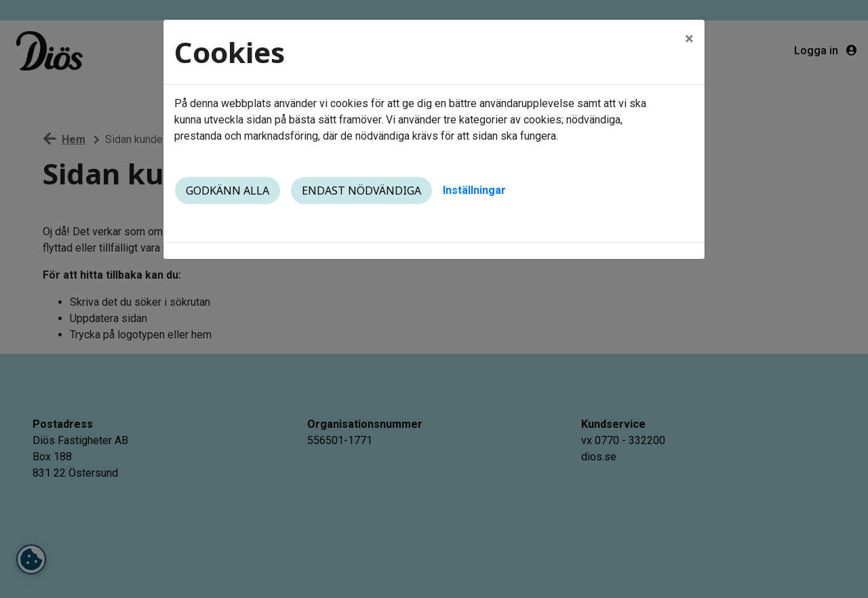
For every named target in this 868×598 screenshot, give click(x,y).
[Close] (689, 39)
